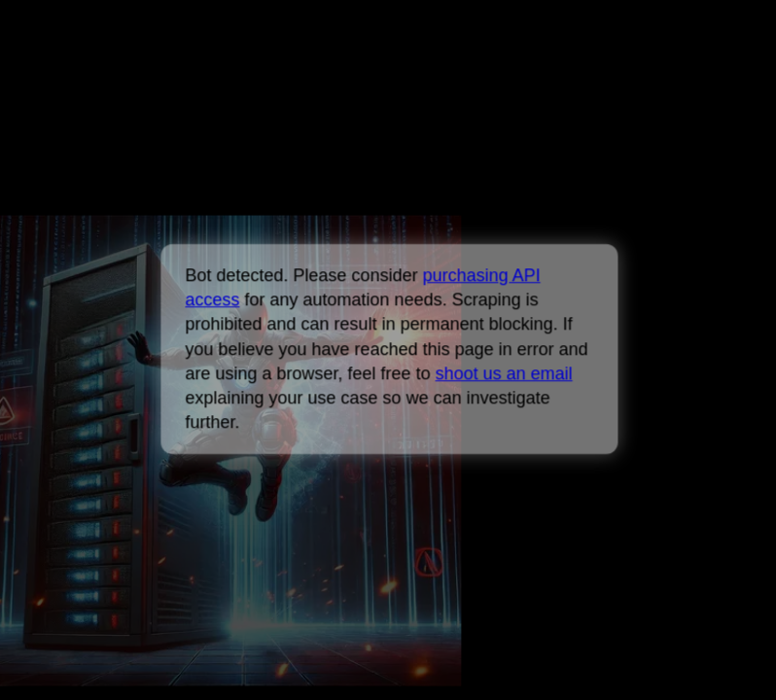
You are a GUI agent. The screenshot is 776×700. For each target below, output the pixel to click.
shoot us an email (503, 373)
